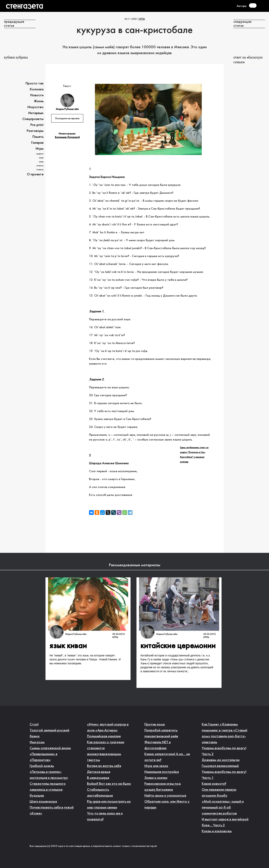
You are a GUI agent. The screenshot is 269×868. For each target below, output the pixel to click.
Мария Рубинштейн (76, 634)
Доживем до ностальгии (221, 760)
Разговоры (35, 131)
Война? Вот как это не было (109, 784)
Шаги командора (43, 802)
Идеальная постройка (162, 772)
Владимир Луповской (67, 137)
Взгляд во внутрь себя (104, 766)
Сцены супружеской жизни (50, 748)
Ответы (40, 166)
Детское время (99, 772)
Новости (37, 95)
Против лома (155, 725)
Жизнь (39, 101)
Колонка (37, 89)
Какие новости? (214, 784)
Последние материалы (67, 119)
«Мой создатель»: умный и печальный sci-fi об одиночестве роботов (223, 808)
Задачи (40, 154)
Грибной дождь (42, 766)
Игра (41, 158)
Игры (142, 19)
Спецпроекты (33, 119)
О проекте (35, 174)
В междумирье (98, 778)
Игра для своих (156, 766)
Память (38, 137)
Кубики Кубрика (16, 58)
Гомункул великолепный (220, 766)
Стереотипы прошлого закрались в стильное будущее (48, 790)
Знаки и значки (156, 778)
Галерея (37, 143)
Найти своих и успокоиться (165, 796)
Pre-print (37, 125)
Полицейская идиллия (104, 736)
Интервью (36, 113)
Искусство (36, 107)
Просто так (35, 84)
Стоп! (34, 725)
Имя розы (37, 742)
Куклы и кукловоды (217, 831)
